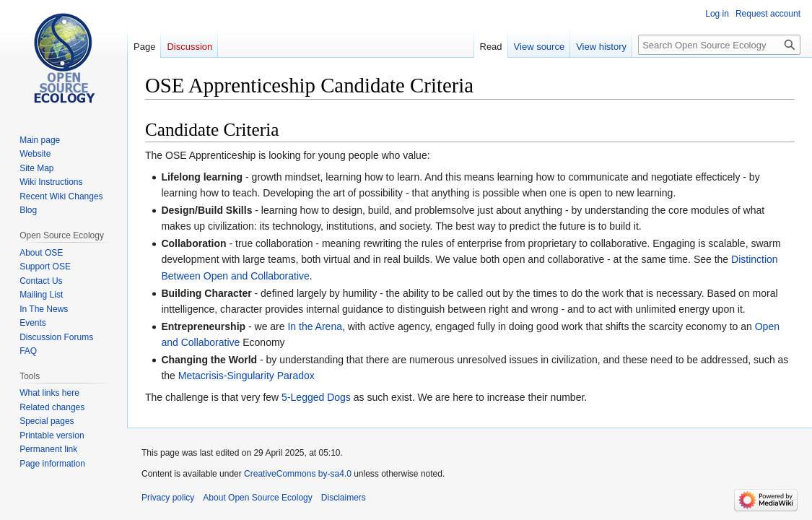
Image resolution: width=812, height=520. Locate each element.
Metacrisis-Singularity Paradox (246, 376)
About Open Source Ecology (257, 498)
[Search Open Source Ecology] (719, 45)
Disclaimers (344, 498)
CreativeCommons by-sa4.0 (298, 474)
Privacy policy (168, 498)
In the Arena (315, 326)
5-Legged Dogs (316, 397)
